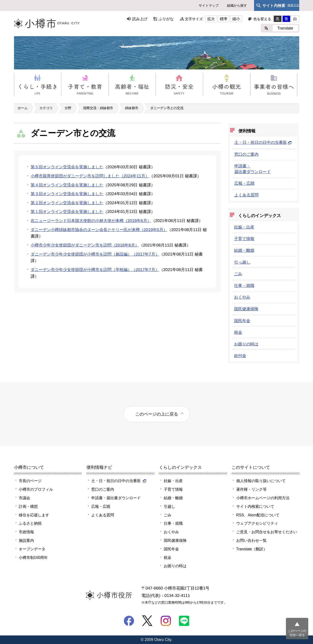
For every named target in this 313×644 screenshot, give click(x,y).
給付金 (240, 356)
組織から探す (237, 5)
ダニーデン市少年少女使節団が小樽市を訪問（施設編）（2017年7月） (95, 254)
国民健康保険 (246, 309)
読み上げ (140, 19)
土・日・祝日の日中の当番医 (263, 142)
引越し (169, 506)
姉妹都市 (132, 108)
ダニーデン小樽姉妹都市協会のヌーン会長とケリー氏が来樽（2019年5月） (99, 230)
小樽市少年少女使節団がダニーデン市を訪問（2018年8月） (85, 245)
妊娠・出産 (244, 227)
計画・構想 (28, 506)
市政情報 (26, 532)
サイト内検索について (255, 506)
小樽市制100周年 (33, 557)
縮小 (236, 19)
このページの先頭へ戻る (297, 633)
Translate (285, 28)
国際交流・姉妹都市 (98, 108)
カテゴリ (46, 108)
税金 (238, 332)
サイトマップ (209, 5)
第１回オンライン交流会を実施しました (67, 212)
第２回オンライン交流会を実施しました (67, 203)
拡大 (211, 19)
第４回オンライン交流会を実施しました (67, 185)
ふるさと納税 (30, 523)
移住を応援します (34, 515)
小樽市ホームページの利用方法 (263, 498)
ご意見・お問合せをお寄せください (267, 532)
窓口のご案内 (246, 154)
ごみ (238, 274)
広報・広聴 (244, 183)
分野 (68, 108)
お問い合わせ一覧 (251, 540)
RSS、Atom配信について (258, 515)
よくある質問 (246, 195)
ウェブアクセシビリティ (257, 523)
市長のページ (30, 481)
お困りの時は (246, 344)
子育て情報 (244, 239)
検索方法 (293, 5)
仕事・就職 (244, 286)
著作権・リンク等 (251, 489)
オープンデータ (32, 549)
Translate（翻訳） (252, 549)
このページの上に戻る (157, 414)
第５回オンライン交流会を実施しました (67, 167)
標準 (224, 19)
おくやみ (242, 297)
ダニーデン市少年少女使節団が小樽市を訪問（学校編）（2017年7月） (95, 270)
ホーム (23, 108)
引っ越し (242, 262)
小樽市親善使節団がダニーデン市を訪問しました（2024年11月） (90, 176)
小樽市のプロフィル (36, 489)
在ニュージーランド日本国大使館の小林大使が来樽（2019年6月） (91, 221)
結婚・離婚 (244, 250)
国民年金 (242, 321)
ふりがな (166, 19)
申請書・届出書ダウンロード (116, 498)
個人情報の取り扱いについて (261, 481)
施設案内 (26, 540)
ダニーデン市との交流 (167, 108)
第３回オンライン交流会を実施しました (67, 194)
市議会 (24, 498)
